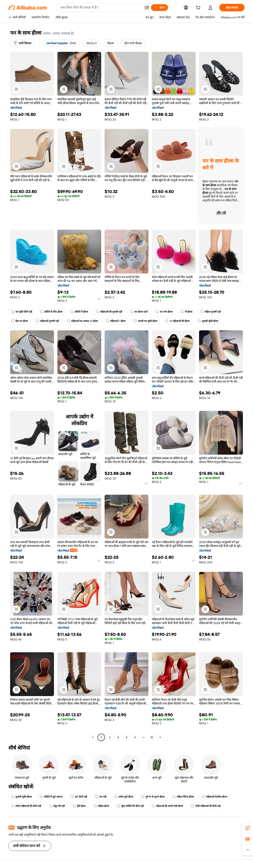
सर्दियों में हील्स (79, 312)
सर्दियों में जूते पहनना (51, 797)
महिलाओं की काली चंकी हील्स (167, 806)
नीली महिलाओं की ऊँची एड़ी (206, 806)
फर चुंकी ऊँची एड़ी (22, 312)
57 (152, 737)
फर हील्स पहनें (139, 312)
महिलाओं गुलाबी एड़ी (47, 321)
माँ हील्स (186, 312)
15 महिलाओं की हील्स (177, 321)
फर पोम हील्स (164, 312)
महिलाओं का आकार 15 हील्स (82, 321)
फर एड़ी (101, 797)
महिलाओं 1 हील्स (116, 321)
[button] (147, 8)
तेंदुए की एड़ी (57, 806)
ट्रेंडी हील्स (79, 806)
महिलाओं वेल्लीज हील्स (214, 797)
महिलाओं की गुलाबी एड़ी (109, 312)
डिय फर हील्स (20, 321)
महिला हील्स (101, 806)
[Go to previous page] (93, 737)
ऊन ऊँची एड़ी (79, 797)
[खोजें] (159, 8)
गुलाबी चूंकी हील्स (208, 321)
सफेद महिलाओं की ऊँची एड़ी (26, 806)
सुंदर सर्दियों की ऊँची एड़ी (130, 806)
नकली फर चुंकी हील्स (145, 321)
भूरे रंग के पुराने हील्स (153, 797)
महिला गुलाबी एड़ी (211, 312)
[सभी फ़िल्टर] (23, 43)
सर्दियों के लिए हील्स (51, 312)
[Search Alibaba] (101, 8)
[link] (248, 828)
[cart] (199, 8)
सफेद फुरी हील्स (124, 797)
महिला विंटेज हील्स (183, 797)
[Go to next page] (160, 737)
